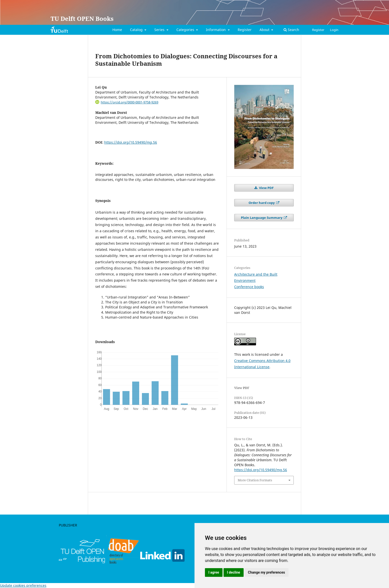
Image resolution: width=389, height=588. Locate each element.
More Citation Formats (255, 480)
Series (160, 30)
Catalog (137, 30)
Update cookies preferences (23, 585)
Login (334, 30)
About (265, 30)
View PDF (266, 188)
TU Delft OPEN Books (82, 18)
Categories (186, 30)
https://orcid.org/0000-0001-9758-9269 (130, 102)
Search (291, 30)
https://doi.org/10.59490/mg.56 (131, 142)
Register (245, 30)
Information (216, 30)
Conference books (249, 287)
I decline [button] (234, 572)
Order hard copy (262, 203)
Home (117, 30)
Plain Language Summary (262, 218)
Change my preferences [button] (266, 572)
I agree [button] (214, 572)
